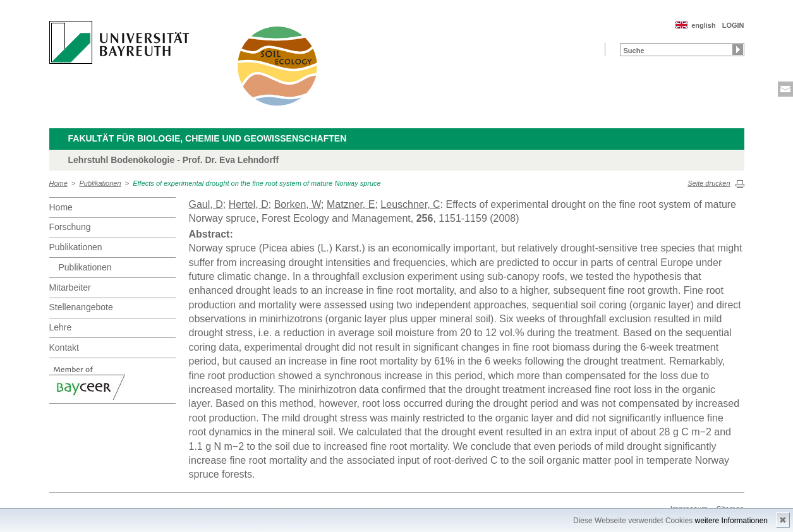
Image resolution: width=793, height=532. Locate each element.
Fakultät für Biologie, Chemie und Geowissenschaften (208, 138)
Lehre (61, 327)
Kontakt (64, 348)
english (704, 25)
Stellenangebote (81, 307)
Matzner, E (351, 204)
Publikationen (100, 183)
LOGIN (733, 25)
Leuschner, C (410, 204)
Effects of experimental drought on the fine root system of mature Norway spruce (257, 183)
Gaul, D (206, 204)
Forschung (70, 227)
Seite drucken (709, 183)
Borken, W (298, 204)
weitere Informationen (731, 521)
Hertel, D (249, 204)
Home (58, 183)
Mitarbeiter (70, 287)
